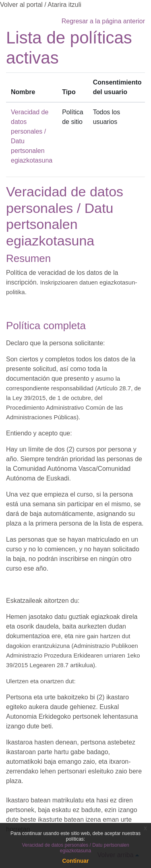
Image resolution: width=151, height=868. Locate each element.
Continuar (75, 861)
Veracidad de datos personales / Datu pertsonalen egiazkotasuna (75, 848)
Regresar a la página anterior (103, 21)
